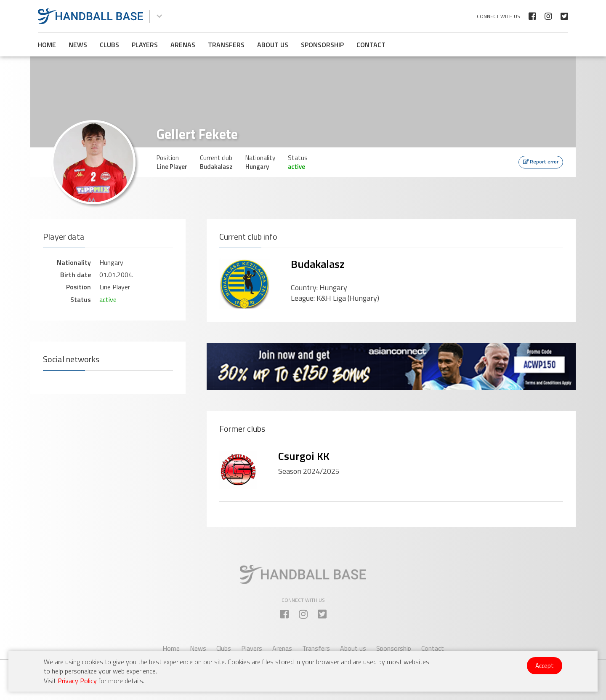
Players (145, 45)
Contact (371, 45)
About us (273, 45)
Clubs (109, 45)
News (78, 45)
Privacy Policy (77, 681)
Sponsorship (322, 45)
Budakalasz (318, 264)
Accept (545, 666)
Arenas (183, 45)
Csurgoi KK (304, 456)
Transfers (226, 45)
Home (47, 45)
